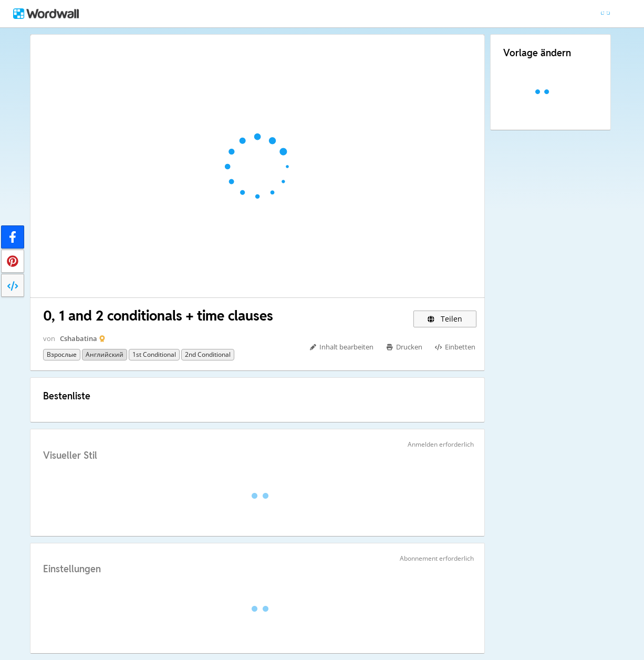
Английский (105, 354)
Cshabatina (79, 338)
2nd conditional (208, 354)
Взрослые (62, 354)
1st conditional (154, 354)
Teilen (445, 319)
